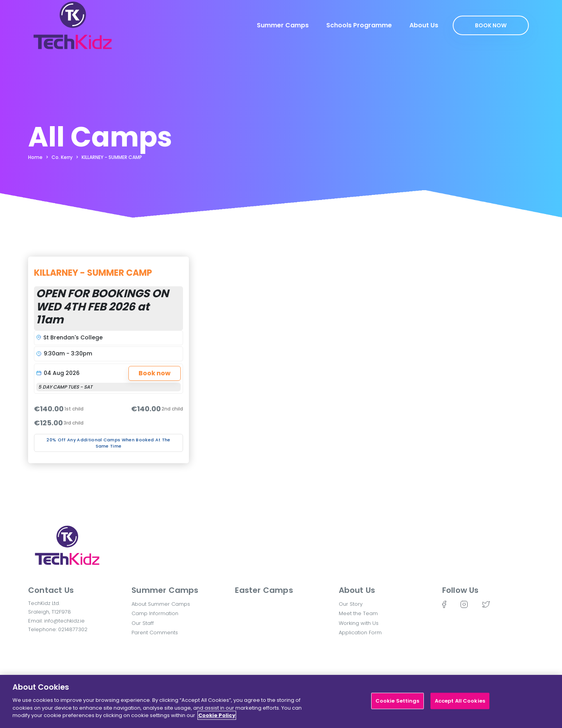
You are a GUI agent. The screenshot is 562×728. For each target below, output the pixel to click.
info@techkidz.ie (64, 621)
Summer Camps (283, 25)
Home (35, 157)
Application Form (360, 633)
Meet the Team (358, 613)
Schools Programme (359, 25)
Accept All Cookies (460, 704)
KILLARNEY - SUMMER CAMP (112, 157)
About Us (424, 25)
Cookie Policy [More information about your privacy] (217, 719)
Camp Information (155, 613)
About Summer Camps (161, 604)
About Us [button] (357, 590)
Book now (155, 373)
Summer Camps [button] (165, 590)
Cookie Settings (397, 704)
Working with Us (359, 623)
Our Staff (143, 623)
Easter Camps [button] (264, 590)
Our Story (351, 604)
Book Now (491, 25)
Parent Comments (155, 633)
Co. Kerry (62, 157)
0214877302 (73, 629)
